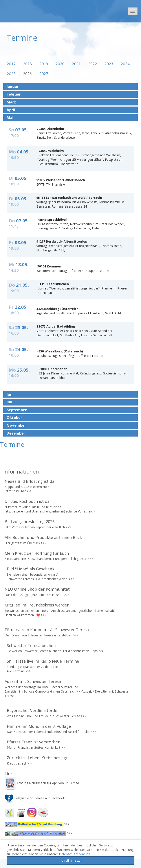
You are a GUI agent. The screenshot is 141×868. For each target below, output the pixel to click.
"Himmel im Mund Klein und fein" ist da (33, 507)
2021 (76, 64)
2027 (44, 74)
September (17, 410)
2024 (125, 64)
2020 (60, 64)
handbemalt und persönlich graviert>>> (65, 559)
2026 (27, 74)
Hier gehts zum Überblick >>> (25, 543)
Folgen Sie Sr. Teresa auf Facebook (35, 798)
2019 (44, 64)
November (16, 425)
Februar (14, 94)
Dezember (16, 433)
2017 (11, 64)
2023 (109, 64)
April (11, 110)
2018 (27, 64)
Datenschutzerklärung (75, 854)
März (11, 102)
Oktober (14, 418)
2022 (93, 64)
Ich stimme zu (70, 860)
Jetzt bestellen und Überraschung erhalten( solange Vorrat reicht (50, 511)
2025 (11, 74)
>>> (29, 491)
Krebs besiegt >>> (20, 763)
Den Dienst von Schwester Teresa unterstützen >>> (41, 635)
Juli (9, 402)
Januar (13, 87)
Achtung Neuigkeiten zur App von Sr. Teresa (42, 783)
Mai (10, 118)
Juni (10, 394)
